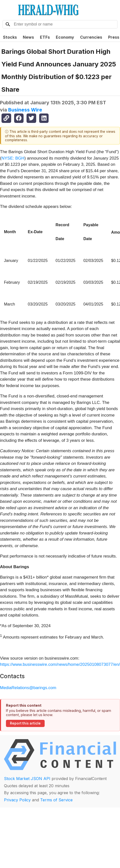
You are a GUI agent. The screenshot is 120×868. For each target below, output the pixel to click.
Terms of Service (56, 800)
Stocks (10, 37)
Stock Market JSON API (27, 779)
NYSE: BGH (13, 158)
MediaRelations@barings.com (28, 688)
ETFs (45, 37)
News (28, 37)
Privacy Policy (17, 800)
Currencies (91, 37)
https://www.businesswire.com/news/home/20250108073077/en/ (60, 664)
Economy (65, 37)
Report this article (25, 723)
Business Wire (25, 110)
